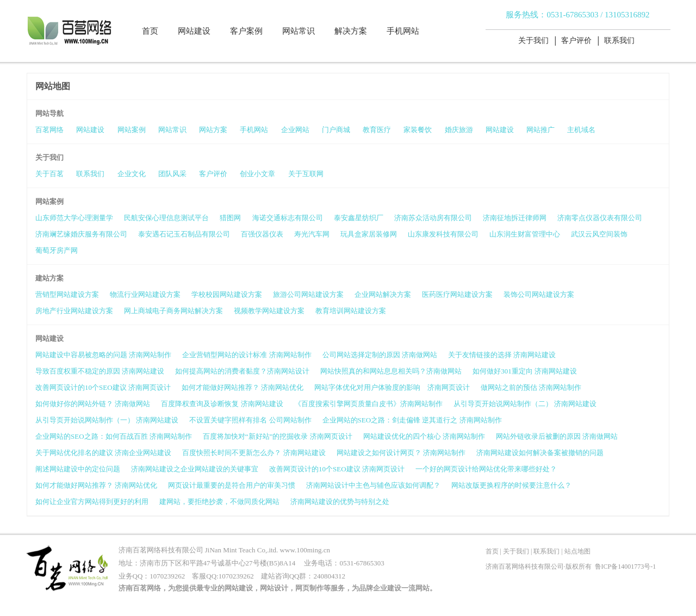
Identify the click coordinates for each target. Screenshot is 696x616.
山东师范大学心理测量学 (74, 218)
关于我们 (533, 41)
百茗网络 (49, 130)
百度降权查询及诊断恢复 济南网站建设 (222, 404)
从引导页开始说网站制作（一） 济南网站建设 (107, 420)
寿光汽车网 (312, 234)
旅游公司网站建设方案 (308, 294)
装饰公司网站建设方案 (539, 294)
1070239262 (167, 576)
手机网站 (403, 31)
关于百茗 (49, 174)
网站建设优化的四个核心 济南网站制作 (424, 436)
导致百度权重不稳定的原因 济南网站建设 (100, 371)
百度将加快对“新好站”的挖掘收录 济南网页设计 (278, 436)
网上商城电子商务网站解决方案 (173, 311)
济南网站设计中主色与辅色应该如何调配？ (373, 485)
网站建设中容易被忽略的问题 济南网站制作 (103, 355)
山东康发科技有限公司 (443, 234)
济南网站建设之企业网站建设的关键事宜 (195, 469)
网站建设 (194, 31)
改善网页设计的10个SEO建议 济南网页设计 (103, 387)
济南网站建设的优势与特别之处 (340, 502)
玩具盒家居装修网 (369, 234)
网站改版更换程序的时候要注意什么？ (511, 485)
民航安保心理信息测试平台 (166, 218)
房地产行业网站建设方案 (74, 311)
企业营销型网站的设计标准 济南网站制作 (247, 355)
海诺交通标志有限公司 (288, 218)
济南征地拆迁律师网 (515, 218)
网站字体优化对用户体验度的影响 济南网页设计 (392, 387)
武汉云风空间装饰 (599, 234)
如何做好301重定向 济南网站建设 (525, 371)
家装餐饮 (418, 130)
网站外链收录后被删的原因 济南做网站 (557, 436)
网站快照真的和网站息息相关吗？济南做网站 (391, 371)
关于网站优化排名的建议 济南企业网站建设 (103, 453)
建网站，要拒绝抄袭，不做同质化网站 (219, 502)
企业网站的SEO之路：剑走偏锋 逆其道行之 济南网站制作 (412, 420)
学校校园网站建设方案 (227, 294)
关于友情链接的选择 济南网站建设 (502, 355)
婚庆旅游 (459, 130)
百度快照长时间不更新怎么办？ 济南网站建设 (254, 453)
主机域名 (581, 130)
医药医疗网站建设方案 (457, 294)
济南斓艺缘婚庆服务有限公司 (81, 234)
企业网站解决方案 (383, 294)
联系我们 (619, 41)
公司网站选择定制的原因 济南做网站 (380, 355)
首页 (150, 31)
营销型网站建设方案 (67, 294)
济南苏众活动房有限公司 (433, 218)
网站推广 (540, 130)
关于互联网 (306, 174)
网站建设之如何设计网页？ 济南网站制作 (401, 453)
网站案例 (132, 130)
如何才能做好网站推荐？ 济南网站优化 (243, 387)
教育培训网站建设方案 (351, 311)
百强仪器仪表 (262, 234)
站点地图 (577, 551)
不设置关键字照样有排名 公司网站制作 (250, 420)
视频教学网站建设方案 (269, 311)
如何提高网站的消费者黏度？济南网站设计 (242, 371)
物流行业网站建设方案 (145, 294)
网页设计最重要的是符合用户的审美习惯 (232, 485)
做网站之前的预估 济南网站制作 (531, 387)
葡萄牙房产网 (57, 250)
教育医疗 (377, 130)
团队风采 (172, 174)
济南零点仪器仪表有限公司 (600, 218)
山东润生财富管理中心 (525, 234)
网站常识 (299, 31)
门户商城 (336, 130)
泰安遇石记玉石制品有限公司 (184, 234)
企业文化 (132, 174)
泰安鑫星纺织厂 (359, 218)
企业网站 (295, 130)
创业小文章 (257, 174)
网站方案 (213, 130)
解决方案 (351, 31)
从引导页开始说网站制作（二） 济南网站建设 (525, 404)
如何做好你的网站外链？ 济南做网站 (93, 404)
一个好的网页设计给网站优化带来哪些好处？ (486, 469)
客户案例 (246, 31)
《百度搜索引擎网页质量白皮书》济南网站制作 (368, 404)
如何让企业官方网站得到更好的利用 (92, 502)
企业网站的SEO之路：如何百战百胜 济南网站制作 (114, 436)
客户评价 (576, 41)
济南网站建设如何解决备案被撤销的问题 (540, 453)
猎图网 (230, 218)
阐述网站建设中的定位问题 (78, 469)
